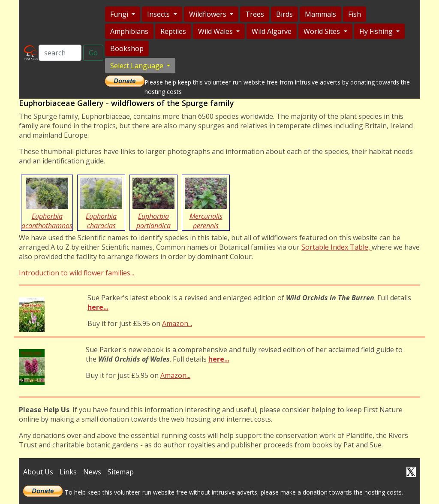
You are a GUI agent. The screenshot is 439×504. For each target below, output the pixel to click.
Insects (159, 14)
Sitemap (121, 472)
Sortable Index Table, (337, 247)
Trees (255, 14)
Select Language (138, 66)
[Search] (60, 53)
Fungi (120, 14)
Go (93, 53)
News (92, 472)
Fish (355, 14)
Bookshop (127, 48)
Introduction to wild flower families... (77, 273)
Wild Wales (216, 31)
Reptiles (173, 31)
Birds (284, 14)
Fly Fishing (377, 31)
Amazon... (177, 323)
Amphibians (129, 31)
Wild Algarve (272, 31)
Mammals (320, 14)
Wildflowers (209, 14)
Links (68, 472)
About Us (38, 472)
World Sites (323, 31)
